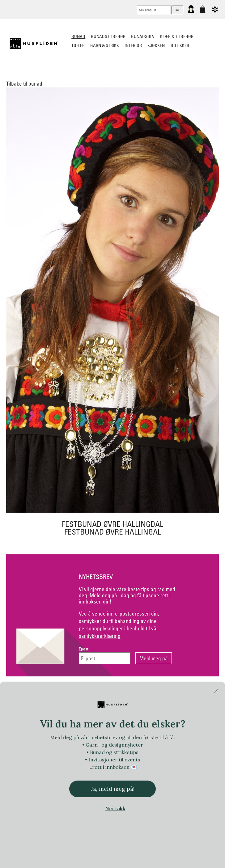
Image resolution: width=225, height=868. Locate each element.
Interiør (133, 45)
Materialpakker (110, 76)
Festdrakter (166, 76)
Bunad (78, 36)
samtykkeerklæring (100, 636)
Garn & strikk (105, 45)
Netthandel (89, 692)
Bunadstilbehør (108, 36)
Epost (84, 649)
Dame (48, 76)
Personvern (137, 692)
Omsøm (140, 76)
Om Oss (185, 692)
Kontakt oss (40, 692)
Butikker (180, 45)
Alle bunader (23, 76)
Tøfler (78, 45)
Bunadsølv (143, 36)
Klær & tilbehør (177, 36)
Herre (65, 76)
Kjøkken (156, 45)
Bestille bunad (201, 76)
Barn (82, 76)
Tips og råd (113, 85)
